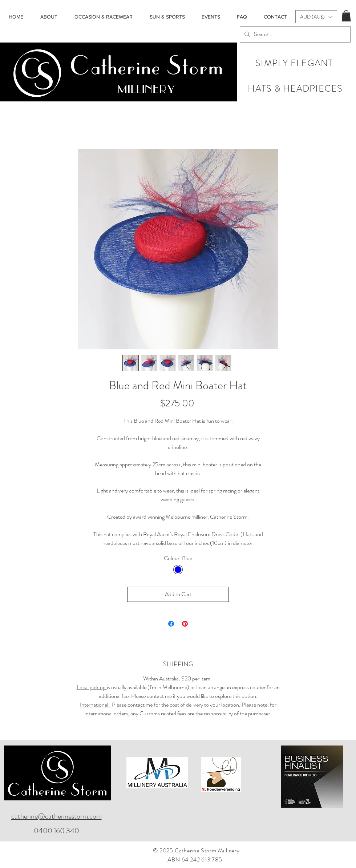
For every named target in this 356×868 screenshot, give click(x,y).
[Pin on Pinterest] (185, 624)
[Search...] (294, 34)
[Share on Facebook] (171, 624)
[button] (316, 17)
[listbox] (316, 17)
